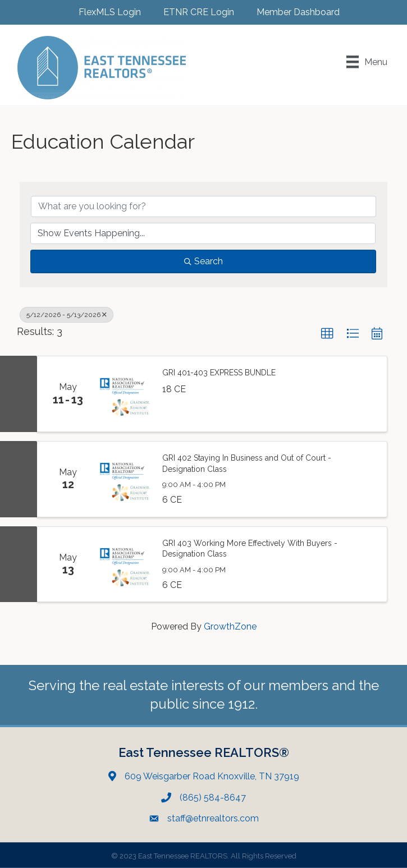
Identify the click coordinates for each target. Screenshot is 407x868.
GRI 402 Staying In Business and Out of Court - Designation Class (247, 463)
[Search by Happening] (203, 233)
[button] (327, 334)
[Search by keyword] (203, 206)
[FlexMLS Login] (104, 12)
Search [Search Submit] (203, 261)
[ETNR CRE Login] (193, 12)
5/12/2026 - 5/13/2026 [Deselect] (67, 315)
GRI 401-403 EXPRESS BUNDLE (219, 373)
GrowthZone (230, 626)
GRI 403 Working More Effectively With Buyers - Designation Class (250, 549)
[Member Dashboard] (292, 12)
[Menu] (367, 62)
